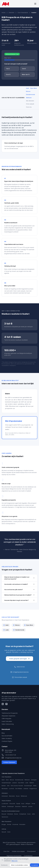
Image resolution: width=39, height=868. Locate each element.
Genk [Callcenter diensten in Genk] (9, 832)
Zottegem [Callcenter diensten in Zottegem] (34, 780)
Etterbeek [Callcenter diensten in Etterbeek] (10, 814)
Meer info (15, 861)
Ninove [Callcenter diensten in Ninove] (12, 780)
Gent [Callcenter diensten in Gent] (7, 780)
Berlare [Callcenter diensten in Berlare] (4, 786)
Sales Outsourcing (8, 724)
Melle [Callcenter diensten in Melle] (35, 786)
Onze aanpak (30, 104)
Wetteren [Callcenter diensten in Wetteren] (27, 780)
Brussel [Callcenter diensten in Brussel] (4, 814)
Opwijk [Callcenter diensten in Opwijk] (18, 804)
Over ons (29, 107)
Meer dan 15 (26, 74)
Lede (6, 630)
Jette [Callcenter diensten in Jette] (33, 814)
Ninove (28, 91)
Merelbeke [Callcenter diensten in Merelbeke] (5, 789)
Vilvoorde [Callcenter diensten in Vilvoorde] (12, 804)
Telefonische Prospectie (10, 713)
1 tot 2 (8, 69)
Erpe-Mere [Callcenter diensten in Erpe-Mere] (21, 783)
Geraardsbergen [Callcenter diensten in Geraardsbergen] (6, 783)
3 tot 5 (24, 69)
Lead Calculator (7, 721)
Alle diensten (30, 101)
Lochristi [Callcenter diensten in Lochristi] (11, 789)
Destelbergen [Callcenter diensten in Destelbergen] (28, 786)
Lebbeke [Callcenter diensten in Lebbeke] (26, 789)
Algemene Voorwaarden (14, 856)
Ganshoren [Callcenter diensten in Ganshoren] (5, 817)
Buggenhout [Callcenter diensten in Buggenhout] (33, 789)
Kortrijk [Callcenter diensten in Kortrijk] (9, 824)
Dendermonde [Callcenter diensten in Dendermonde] (19, 780)
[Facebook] (6, 704)
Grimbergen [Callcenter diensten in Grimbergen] (11, 806)
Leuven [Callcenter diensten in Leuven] (30, 806)
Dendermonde (30, 95)
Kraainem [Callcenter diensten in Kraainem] (24, 806)
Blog (3, 733)
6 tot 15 (8, 74)
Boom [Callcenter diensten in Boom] (18, 796)
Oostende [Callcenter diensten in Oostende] (15, 824)
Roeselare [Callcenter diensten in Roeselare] (22, 824)
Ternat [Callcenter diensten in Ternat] (33, 804)
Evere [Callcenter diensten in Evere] (29, 814)
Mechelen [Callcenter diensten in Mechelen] (12, 796)
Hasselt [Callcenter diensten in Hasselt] (4, 832)
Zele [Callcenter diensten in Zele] (8, 786)
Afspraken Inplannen (8, 716)
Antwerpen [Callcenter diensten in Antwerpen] (5, 796)
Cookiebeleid (28, 856)
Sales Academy (7, 738)
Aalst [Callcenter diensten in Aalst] (3, 780)
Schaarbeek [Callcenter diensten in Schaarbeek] (23, 814)
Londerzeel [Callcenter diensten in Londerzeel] (5, 804)
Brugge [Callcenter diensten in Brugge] (4, 824)
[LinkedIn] (3, 704)
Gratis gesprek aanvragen (19, 659)
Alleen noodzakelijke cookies (19, 865)
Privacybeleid (31, 851)
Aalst (28, 88)
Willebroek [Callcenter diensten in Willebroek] (24, 796)
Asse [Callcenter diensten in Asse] (23, 804)
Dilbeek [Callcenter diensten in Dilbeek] (4, 806)
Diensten (11, 13)
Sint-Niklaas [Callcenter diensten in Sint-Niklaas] (19, 789)
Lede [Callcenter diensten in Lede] (27, 783)
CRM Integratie (6, 718)
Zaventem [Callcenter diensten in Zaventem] (18, 806)
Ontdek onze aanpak (18, 851)
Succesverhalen (7, 736)
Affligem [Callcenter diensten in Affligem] (28, 804)
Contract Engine (7, 741)
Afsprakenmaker (9, 693)
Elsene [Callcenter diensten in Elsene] (16, 814)
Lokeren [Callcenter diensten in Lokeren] (15, 783)
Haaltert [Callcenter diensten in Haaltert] (32, 783)
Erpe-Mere (34, 88)
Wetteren (29, 98)
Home (4, 13)
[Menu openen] (35, 4)
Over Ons (6, 851)
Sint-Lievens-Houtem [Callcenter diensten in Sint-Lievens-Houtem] (17, 786)
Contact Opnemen (9, 762)
